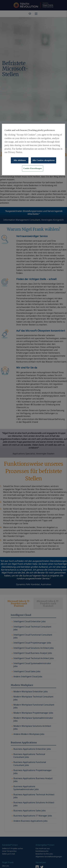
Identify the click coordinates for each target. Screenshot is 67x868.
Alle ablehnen (20, 160)
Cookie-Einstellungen (33, 168)
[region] (33, 149)
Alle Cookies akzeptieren (43, 160)
